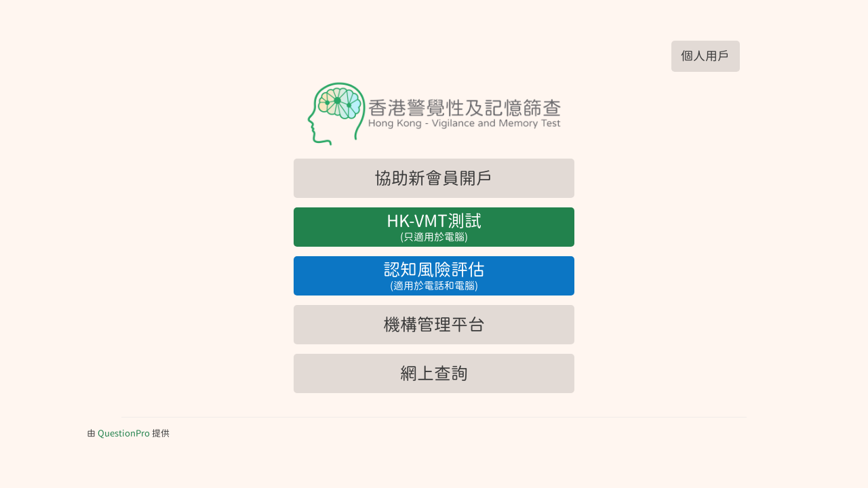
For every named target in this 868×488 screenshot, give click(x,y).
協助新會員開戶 (434, 178)
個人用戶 (705, 56)
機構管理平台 (434, 324)
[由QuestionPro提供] (124, 433)
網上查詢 (434, 373)
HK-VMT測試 (434, 227)
